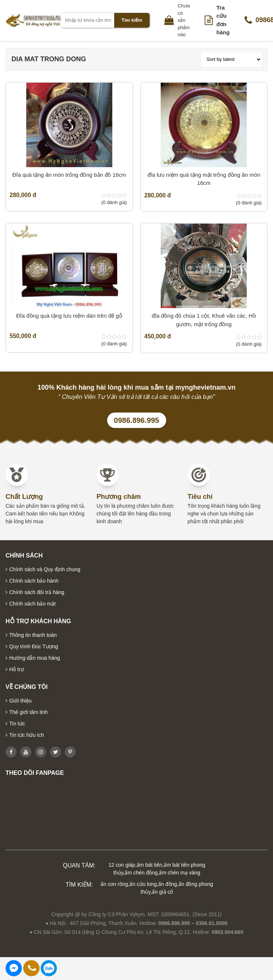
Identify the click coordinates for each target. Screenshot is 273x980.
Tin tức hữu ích (27, 735)
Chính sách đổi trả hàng (37, 592)
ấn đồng (168, 884)
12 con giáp (122, 865)
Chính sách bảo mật (33, 604)
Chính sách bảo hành (34, 581)
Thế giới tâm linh (28, 712)
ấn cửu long (143, 884)
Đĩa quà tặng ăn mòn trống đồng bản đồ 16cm (69, 175)
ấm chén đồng (141, 873)
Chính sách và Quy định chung (45, 569)
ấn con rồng (114, 884)
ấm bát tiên (149, 865)
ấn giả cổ (162, 892)
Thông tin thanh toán (33, 635)
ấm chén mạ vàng (180, 873)
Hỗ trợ (17, 669)
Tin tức (17, 724)
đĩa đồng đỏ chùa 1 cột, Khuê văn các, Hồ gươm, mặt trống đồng (204, 320)
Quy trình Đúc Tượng (34, 646)
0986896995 (49, 968)
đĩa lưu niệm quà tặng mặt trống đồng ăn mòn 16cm (204, 179)
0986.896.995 (136, 420)
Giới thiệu (21, 701)
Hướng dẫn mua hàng (35, 658)
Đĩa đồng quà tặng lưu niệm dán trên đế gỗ (69, 316)
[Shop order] (231, 59)
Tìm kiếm (132, 20)
